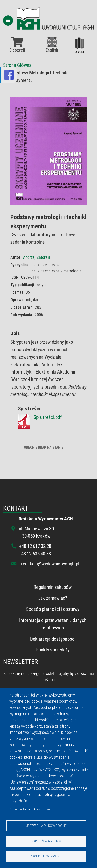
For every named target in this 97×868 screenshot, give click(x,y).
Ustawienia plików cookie (46, 826)
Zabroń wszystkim (46, 841)
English (52, 45)
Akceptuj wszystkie (46, 856)
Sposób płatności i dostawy (53, 609)
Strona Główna (17, 65)
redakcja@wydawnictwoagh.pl (50, 564)
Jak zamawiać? (53, 598)
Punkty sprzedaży (53, 650)
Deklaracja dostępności (53, 639)
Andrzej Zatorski (37, 257)
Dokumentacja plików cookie (30, 809)
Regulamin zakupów (53, 587)
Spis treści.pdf (48, 417)
